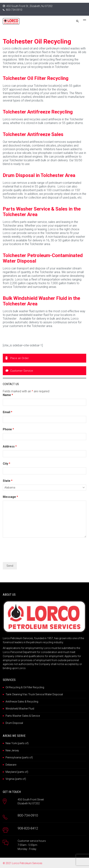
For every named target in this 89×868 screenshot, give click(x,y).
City (6, 464)
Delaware (11, 765)
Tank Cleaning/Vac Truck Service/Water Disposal (34, 694)
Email (8, 412)
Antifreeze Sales (15, 702)
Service (36, 716)
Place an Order (17, 358)
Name (8, 395)
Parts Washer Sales (17, 716)
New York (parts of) (17, 743)
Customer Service (19, 371)
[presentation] (31, 550)
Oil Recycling (13, 687)
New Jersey (12, 750)
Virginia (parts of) (16, 779)
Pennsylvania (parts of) (19, 757)
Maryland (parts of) (17, 772)
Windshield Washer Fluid (20, 709)
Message (10, 497)
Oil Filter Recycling (34, 687)
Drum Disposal (14, 723)
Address (10, 446)
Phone (8, 429)
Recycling (33, 702)
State (8, 481)
